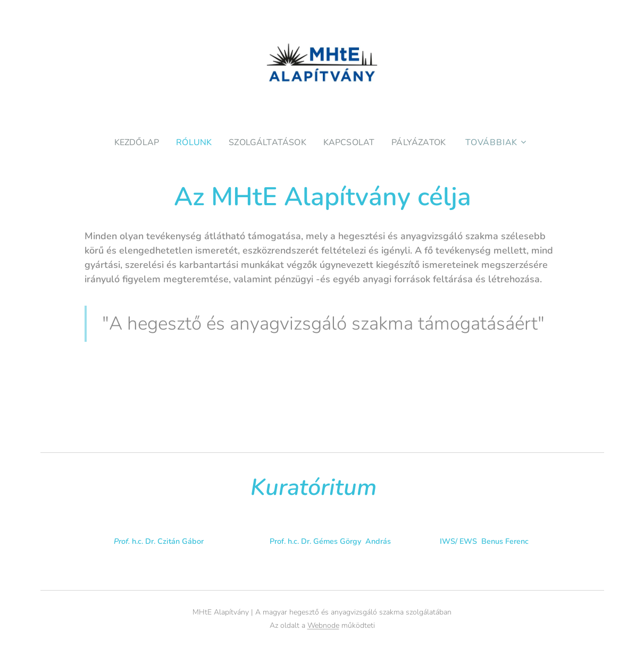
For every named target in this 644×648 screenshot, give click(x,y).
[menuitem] (134, 142)
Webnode (323, 625)
